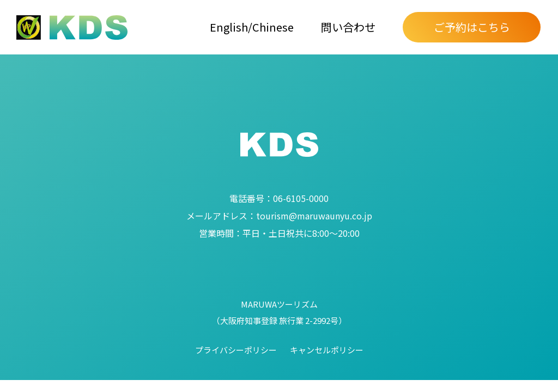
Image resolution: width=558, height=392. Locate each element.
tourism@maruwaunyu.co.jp (279, 216)
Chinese (273, 27)
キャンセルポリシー (327, 350)
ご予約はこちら (472, 27)
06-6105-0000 (279, 198)
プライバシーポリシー (236, 350)
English (229, 27)
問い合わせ (348, 27)
